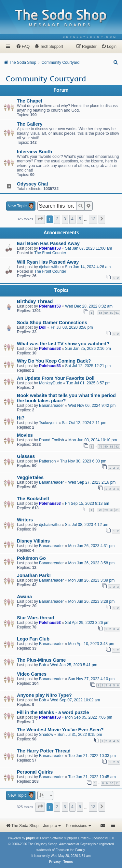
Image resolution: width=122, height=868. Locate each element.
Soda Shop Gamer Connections (52, 323)
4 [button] (72, 219)
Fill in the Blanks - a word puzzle (53, 712)
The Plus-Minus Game (41, 660)
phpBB (31, 838)
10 (112, 783)
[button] (40, 219)
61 (117, 313)
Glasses (26, 456)
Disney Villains (33, 541)
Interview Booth (34, 152)
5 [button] (80, 219)
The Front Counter (50, 253)
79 (101, 447)
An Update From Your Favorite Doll (56, 378)
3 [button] (65, 219)
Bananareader (51, 406)
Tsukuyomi (48, 423)
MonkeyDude (51, 383)
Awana (24, 597)
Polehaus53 (50, 248)
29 (106, 510)
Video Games (32, 674)
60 (112, 313)
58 (101, 313)
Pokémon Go (31, 558)
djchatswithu (50, 267)
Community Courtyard (46, 78)
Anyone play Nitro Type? (44, 695)
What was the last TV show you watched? (63, 344)
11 (117, 783)
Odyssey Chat (33, 184)
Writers (25, 520)
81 (112, 447)
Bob (42, 665)
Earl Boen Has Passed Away (48, 243)
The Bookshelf (33, 499)
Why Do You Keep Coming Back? (54, 361)
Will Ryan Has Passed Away (48, 262)
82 (117, 447)
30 (112, 510)
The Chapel (30, 101)
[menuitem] (90, 37)
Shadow (46, 735)
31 (117, 510)
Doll (43, 327)
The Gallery (30, 124)
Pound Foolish (52, 440)
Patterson (47, 461)
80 (106, 447)
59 (106, 313)
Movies (25, 435)
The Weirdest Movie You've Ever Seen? (60, 730)
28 (101, 510)
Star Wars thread (36, 618)
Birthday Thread (35, 301)
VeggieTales (30, 477)
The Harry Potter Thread (44, 751)
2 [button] (57, 219)
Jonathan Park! (34, 575)
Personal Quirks (35, 772)
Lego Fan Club (33, 639)
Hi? (21, 418)
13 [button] (93, 219)
